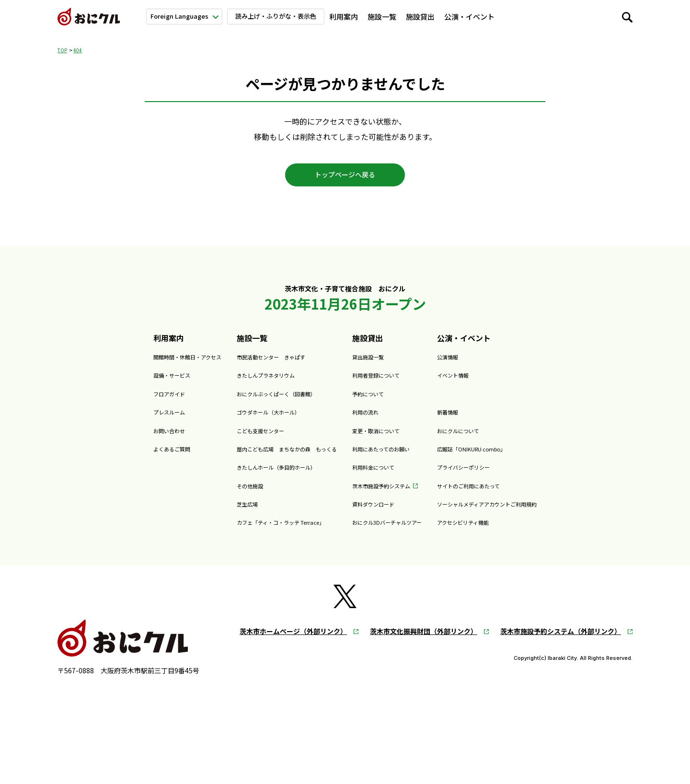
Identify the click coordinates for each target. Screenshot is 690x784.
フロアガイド (100, 402)
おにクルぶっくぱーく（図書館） (249, 402)
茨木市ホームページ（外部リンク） (293, 640)
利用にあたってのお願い (394, 457)
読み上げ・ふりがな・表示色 (282, 16)
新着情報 (524, 17)
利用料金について (383, 475)
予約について (375, 402)
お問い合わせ (100, 438)
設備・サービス (103, 383)
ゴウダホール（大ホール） (237, 420)
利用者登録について (387, 383)
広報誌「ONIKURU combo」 (519, 457)
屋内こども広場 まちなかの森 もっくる (264, 457)
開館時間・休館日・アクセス (126, 365)
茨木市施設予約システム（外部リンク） (561, 640)
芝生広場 (207, 512)
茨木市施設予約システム (394, 494)
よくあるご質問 (103, 457)
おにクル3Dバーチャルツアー (403, 530)
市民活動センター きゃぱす (241, 365)
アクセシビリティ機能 (506, 530)
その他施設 (210, 494)
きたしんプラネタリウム (233, 383)
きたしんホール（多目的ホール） (249, 475)
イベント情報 (492, 383)
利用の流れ (371, 420)
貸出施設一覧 (375, 365)
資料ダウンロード (383, 512)
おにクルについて (577, 17)
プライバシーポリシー (507, 475)
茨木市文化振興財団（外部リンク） (424, 640)
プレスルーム (100, 420)
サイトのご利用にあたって (514, 494)
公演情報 (484, 365)
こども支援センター (226, 438)
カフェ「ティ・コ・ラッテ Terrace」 (255, 530)
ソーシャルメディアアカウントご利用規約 (541, 512)
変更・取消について (387, 438)
